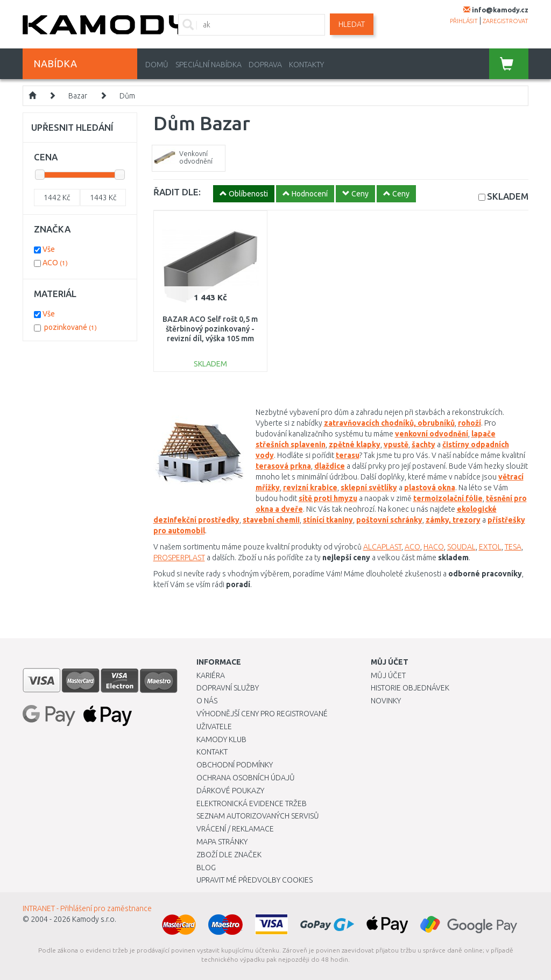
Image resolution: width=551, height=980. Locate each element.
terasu (348, 455)
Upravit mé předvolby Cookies (255, 880)
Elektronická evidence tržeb (252, 803)
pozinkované (70, 327)
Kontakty (306, 65)
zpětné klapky (355, 445)
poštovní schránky (389, 520)
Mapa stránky (222, 842)
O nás (207, 701)
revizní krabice (310, 488)
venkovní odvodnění (432, 434)
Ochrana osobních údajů (246, 778)
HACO (434, 547)
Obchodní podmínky (235, 765)
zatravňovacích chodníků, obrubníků (389, 423)
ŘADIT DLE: (177, 192)
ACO (412, 547)
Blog (206, 868)
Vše (49, 249)
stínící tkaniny (328, 520)
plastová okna (430, 488)
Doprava (265, 65)
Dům (127, 96)
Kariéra (211, 675)
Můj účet (388, 675)
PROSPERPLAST (179, 558)
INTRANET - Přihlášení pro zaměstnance (87, 908)
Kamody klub (221, 739)
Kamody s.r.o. (94, 919)
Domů (157, 65)
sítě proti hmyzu (328, 498)
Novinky (386, 701)
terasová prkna (283, 466)
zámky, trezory (453, 520)
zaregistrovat (506, 21)
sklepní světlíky (369, 488)
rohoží (469, 423)
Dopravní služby (228, 688)
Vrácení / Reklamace (235, 829)
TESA (513, 547)
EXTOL (490, 547)
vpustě (396, 445)
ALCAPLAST (382, 547)
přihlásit (464, 21)
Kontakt (212, 752)
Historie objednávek (410, 688)
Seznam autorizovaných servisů (258, 816)
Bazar (78, 96)
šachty (423, 445)
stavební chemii (271, 520)
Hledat (352, 24)
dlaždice (330, 466)
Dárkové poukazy (230, 791)
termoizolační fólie (448, 498)
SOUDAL (461, 547)
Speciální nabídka (209, 65)
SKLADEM (508, 196)
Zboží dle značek (229, 855)
